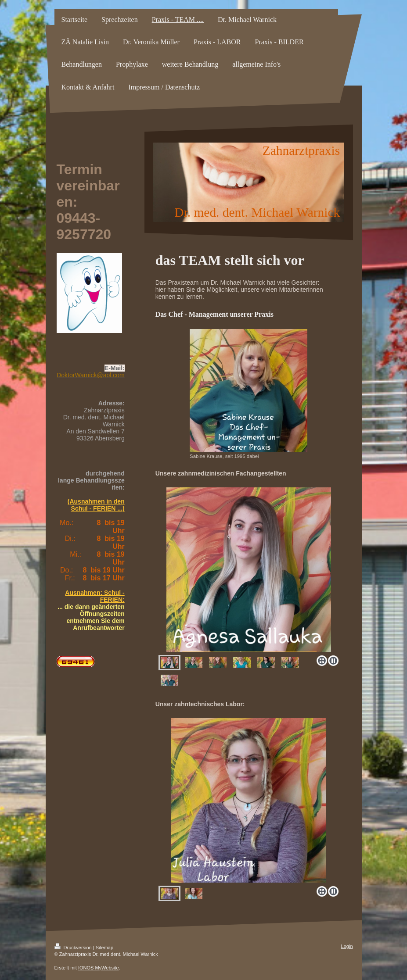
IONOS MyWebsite (99, 968)
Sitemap (104, 948)
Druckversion (74, 948)
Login (347, 946)
